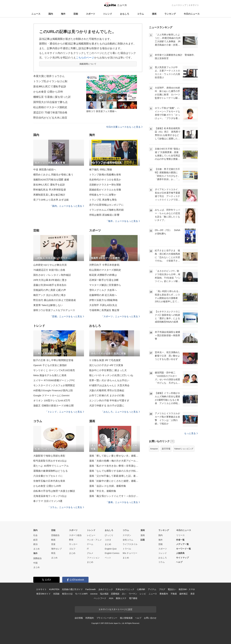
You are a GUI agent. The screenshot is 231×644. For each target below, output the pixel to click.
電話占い (172, 589)
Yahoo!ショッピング (184, 449)
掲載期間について (88, 64)
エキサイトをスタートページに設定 (115, 609)
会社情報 (79, 618)
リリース (180, 535)
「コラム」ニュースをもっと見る (66, 507)
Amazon (154, 449)
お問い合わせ (150, 618)
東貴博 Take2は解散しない (48, 305)
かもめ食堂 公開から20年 (48, 92)
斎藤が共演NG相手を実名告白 (50, 285)
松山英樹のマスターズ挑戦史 (50, 107)
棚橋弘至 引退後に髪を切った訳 (52, 97)
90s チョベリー (130, 553)
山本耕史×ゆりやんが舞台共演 (50, 265)
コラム (141, 14)
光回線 (56, 594)
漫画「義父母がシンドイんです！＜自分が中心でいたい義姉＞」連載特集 (115, 496)
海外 (63, 14)
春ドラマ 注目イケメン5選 (48, 501)
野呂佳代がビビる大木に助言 (50, 118)
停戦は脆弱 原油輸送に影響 (104, 215)
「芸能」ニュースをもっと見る (67, 316)
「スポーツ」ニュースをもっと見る (121, 316)
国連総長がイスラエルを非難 (105, 190)
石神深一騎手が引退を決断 (104, 280)
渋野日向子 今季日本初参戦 (104, 265)
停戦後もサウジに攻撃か (103, 195)
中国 (35, 563)
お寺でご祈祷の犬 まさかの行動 (107, 395)
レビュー (91, 535)
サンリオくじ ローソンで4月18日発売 (54, 370)
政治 (35, 544)
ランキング (170, 14)
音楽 (53, 544)
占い (124, 594)
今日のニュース (192, 14)
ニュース (36, 14)
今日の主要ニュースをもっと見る (124, 127)
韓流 (53, 553)
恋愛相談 (115, 594)
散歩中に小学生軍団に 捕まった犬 (108, 370)
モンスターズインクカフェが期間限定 (54, 385)
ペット (108, 558)
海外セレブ (56, 549)
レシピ (143, 594)
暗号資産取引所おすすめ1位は (50, 461)
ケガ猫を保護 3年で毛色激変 (105, 360)
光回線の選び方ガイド (72, 589)
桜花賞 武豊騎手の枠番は (103, 275)
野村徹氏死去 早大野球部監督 (50, 190)
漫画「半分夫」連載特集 (103, 491)
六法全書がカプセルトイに (48, 476)
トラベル (127, 549)
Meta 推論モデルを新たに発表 (50, 375)
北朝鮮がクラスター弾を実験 (105, 185)
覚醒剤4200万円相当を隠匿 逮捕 (51, 180)
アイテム (152, 589)
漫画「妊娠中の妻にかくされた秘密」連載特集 (115, 481)
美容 (192, 594)
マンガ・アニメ (94, 540)
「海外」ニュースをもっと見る (123, 221)
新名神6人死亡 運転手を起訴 (49, 185)
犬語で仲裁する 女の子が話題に (107, 405)
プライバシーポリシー (107, 618)
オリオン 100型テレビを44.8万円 (52, 400)
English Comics (112, 553)
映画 (53, 540)
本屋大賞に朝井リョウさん (49, 76)
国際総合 (38, 558)
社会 (35, 535)
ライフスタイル (130, 544)
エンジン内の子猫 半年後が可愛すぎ (109, 400)
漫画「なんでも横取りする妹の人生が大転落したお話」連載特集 (115, 471)
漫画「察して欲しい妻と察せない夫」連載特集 (115, 456)
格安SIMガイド (43, 594)
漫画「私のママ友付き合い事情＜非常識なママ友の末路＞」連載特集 (115, 466)
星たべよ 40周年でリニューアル (51, 466)
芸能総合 (55, 535)
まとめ (36, 549)
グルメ (90, 553)
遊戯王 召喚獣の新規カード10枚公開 (53, 405)
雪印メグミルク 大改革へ (103, 290)
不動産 (174, 594)
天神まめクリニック (125, 589)
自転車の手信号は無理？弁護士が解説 (54, 491)
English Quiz (111, 549)
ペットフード (100, 598)
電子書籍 (133, 598)
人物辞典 (180, 553)
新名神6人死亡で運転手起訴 (50, 86)
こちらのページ (85, 58)
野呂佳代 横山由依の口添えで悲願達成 (55, 300)
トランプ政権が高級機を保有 (105, 175)
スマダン (127, 535)
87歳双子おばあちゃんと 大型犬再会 (109, 385)
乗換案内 (164, 594)
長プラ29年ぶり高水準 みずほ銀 (51, 200)
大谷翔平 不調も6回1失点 (103, 305)
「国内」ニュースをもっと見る (67, 206)
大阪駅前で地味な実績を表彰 (49, 456)
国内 (51, 14)
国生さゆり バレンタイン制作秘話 (52, 275)
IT (88, 549)
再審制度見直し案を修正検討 (49, 195)
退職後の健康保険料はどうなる (51, 471)
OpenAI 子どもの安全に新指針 (50, 365)
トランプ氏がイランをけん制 (50, 81)
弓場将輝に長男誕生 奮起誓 (104, 310)
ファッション (93, 558)
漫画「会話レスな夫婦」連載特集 (108, 486)
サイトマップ (182, 558)
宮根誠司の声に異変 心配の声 (50, 290)
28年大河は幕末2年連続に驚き (50, 280)
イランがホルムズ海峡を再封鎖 (106, 210)
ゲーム (90, 544)
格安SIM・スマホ (187, 589)
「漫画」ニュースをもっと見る (123, 502)
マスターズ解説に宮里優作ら (105, 285)
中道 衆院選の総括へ (45, 169)
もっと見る (191, 433)
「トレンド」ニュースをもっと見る (65, 412)
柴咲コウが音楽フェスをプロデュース (54, 310)
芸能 (76, 14)
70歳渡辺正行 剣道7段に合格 (49, 270)
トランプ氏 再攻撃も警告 (103, 200)
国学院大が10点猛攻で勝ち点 (50, 102)
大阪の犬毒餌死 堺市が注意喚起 (107, 390)
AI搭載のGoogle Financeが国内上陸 (53, 390)
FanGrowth (91, 589)
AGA (111, 598)
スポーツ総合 (75, 535)
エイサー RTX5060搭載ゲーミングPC (54, 380)
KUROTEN (54, 589)
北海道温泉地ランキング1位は (50, 496)
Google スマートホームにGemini (51, 395)
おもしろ (125, 14)
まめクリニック (106, 589)
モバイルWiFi (81, 594)
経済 (35, 540)
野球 (71, 540)
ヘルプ (179, 562)
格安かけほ (67, 594)
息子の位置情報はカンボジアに (106, 205)
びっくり (109, 535)
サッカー (73, 544)
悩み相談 (104, 594)
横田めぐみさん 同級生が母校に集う (53, 175)
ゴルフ (72, 549)
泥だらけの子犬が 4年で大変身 (106, 365)
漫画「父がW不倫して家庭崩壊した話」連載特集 (115, 476)
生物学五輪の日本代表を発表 (49, 481)
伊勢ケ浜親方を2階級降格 (103, 300)
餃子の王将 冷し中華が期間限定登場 (53, 360)
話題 (143, 540)
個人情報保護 (126, 618)
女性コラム (128, 540)
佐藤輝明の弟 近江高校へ (103, 295)
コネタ (108, 540)
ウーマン (133, 594)
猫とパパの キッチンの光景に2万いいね (111, 375)
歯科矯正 (183, 594)
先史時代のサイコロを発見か (105, 180)
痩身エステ (121, 598)
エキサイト (194, 5)
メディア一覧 (182, 544)
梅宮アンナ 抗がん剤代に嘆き (50, 295)
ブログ (162, 589)
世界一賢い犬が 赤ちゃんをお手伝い (109, 380)
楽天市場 (166, 449)
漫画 (154, 14)
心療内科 (141, 589)
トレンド (108, 14)
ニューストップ (179, 5)
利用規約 (90, 618)
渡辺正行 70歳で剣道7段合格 (50, 112)
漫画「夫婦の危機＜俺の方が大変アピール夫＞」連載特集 (115, 461)
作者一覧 (180, 540)
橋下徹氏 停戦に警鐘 (101, 169)
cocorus (94, 594)
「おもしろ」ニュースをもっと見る (121, 412)
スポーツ (90, 14)
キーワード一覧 (183, 549)
